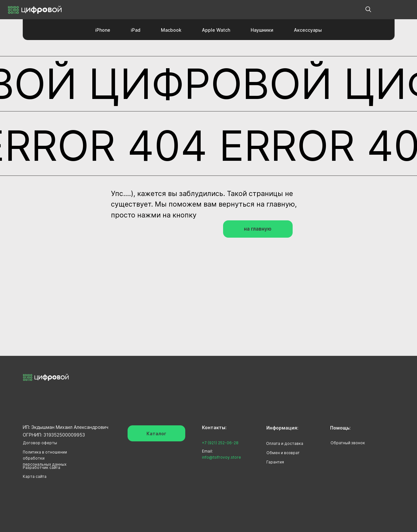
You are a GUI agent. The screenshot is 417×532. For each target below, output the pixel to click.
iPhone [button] (103, 30)
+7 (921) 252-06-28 (220, 443)
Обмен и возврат (283, 453)
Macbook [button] (171, 30)
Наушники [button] (262, 30)
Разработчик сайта (42, 467)
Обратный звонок (348, 443)
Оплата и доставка (285, 443)
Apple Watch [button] (216, 30)
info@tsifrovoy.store (221, 457)
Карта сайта (35, 476)
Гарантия (275, 462)
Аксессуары (308, 30)
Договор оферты (40, 443)
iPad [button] (136, 30)
